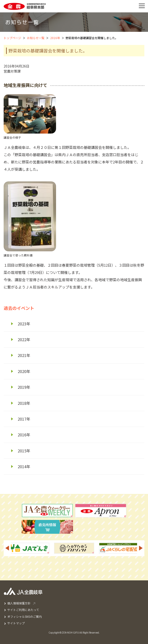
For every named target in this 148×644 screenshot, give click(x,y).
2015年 (24, 451)
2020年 (24, 371)
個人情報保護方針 (19, 603)
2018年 (24, 403)
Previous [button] (7, 548)
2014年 (24, 466)
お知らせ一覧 (36, 38)
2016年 (55, 38)
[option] (74, 548)
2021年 (24, 355)
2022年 (24, 339)
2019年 (24, 387)
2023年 (24, 324)
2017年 (24, 419)
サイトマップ (16, 623)
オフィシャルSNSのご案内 (25, 616)
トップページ (12, 38)
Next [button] (141, 548)
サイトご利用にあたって (23, 610)
